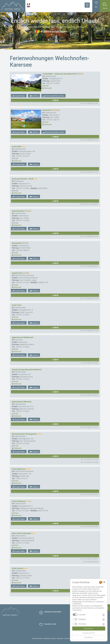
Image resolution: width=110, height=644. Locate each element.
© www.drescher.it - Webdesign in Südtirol (44, 639)
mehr (55, 100)
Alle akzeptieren (89, 628)
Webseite (47, 88)
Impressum (60, 639)
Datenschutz (68, 639)
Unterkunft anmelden (53, 612)
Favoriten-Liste (50, 624)
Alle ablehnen (89, 637)
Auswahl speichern (89, 633)
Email (45, 86)
